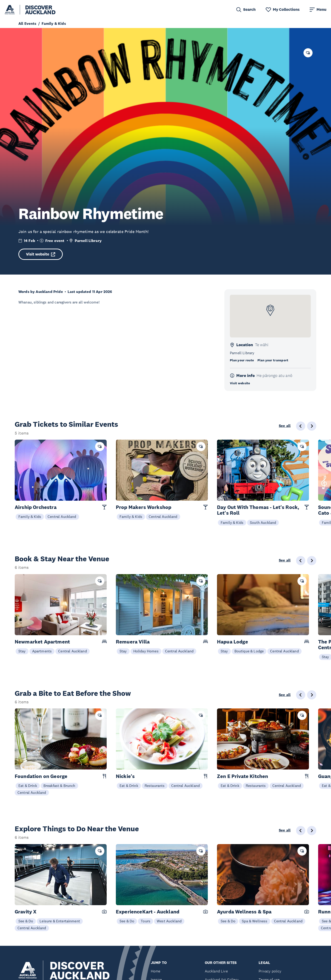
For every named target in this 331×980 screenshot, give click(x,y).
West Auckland (169, 921)
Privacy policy (270, 971)
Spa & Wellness (255, 921)
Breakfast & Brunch (59, 786)
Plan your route (242, 360)
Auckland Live (216, 971)
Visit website (41, 254)
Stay (22, 651)
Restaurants (155, 786)
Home (156, 971)
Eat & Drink (28, 786)
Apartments (42, 651)
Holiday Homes (146, 651)
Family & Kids (30, 517)
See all (285, 426)
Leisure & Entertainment (60, 921)
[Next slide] (312, 426)
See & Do (26, 921)
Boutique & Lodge (249, 651)
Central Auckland (62, 517)
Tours (146, 921)
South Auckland (263, 522)
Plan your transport (273, 360)
